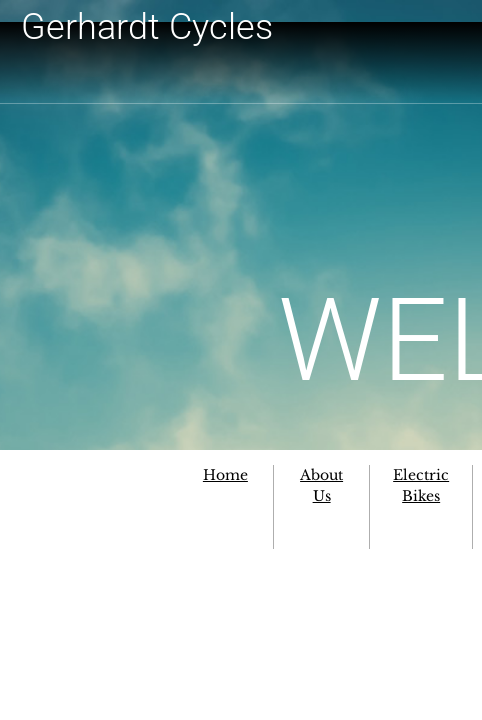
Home (225, 475)
